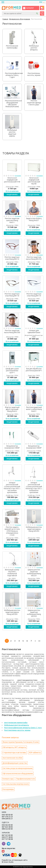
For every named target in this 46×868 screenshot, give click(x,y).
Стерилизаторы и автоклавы (14, 753)
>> (39, 641)
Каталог (28, 8)
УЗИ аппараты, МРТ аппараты (14, 747)
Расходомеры (8, 789)
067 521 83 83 (7, 835)
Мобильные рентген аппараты (17, 725)
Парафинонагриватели (26, 779)
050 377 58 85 (7, 837)
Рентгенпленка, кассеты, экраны (17, 730)
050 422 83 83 (7, 825)
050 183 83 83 (7, 815)
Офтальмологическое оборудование (18, 774)
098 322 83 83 (7, 829)
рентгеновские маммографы (16, 723)
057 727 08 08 (7, 839)
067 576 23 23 (7, 817)
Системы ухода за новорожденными (17, 768)
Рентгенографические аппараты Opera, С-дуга (23, 728)
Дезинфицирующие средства (15, 763)
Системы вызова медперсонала (16, 784)
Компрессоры (8, 779)
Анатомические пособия (12, 758)
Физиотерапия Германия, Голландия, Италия (21, 742)
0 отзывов (18, 176)
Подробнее (12, 195)
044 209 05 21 (7, 819)
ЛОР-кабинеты (35, 753)
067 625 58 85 (7, 827)
